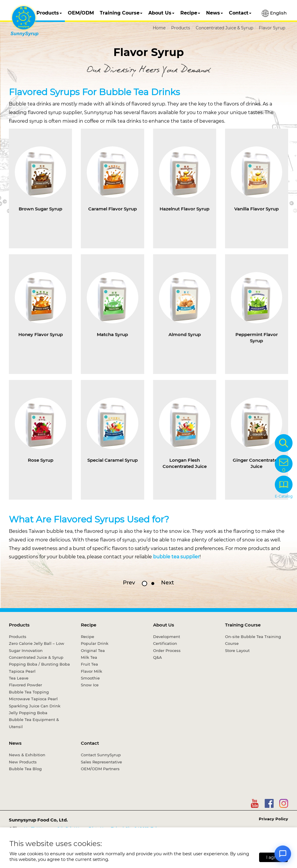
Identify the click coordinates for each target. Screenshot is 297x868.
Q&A (158, 657)
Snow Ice (90, 685)
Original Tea (93, 650)
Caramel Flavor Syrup (113, 209)
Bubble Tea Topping (29, 692)
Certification (165, 643)
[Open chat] (283, 854)
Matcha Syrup (112, 334)
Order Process (167, 650)
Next (167, 583)
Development (167, 637)
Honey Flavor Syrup (41, 334)
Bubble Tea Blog (25, 769)
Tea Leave (19, 678)
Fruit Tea (89, 664)
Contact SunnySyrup (101, 755)
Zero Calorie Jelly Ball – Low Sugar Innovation (37, 647)
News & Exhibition (27, 755)
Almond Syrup (185, 334)
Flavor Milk (91, 671)
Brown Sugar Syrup (40, 209)
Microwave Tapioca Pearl (33, 699)
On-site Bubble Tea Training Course (253, 640)
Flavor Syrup (272, 28)
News (215, 13)
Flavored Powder (25, 685)
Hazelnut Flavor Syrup (184, 209)
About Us (161, 13)
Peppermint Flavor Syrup (257, 338)
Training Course (121, 13)
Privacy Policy (273, 819)
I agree (273, 857)
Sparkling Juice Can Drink (35, 706)
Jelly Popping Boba (28, 713)
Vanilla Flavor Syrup (256, 209)
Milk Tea (89, 657)
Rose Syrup (41, 460)
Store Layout (237, 650)
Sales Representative (101, 762)
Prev (129, 583)
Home (159, 28)
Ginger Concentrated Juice (256, 463)
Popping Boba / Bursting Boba (39, 664)
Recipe (190, 13)
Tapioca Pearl (22, 671)
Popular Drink (95, 643)
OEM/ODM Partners (100, 769)
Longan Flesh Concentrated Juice (185, 463)
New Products (23, 762)
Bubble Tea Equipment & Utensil (34, 723)
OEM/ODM (81, 13)
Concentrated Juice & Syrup (224, 28)
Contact (240, 13)
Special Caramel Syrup (113, 460)
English (274, 13)
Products (49, 13)
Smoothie (90, 678)
